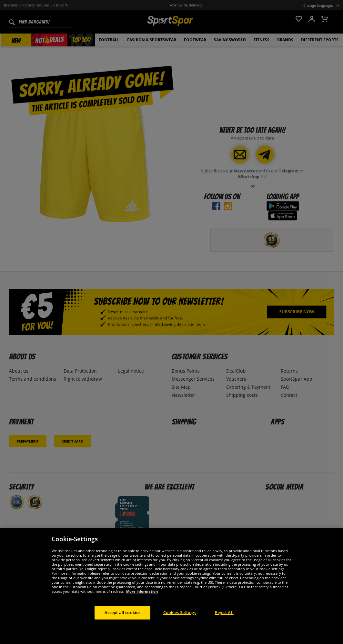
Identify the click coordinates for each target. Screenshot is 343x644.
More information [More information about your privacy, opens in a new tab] (142, 597)
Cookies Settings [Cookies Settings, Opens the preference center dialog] (180, 618)
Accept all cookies (122, 618)
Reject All (224, 618)
